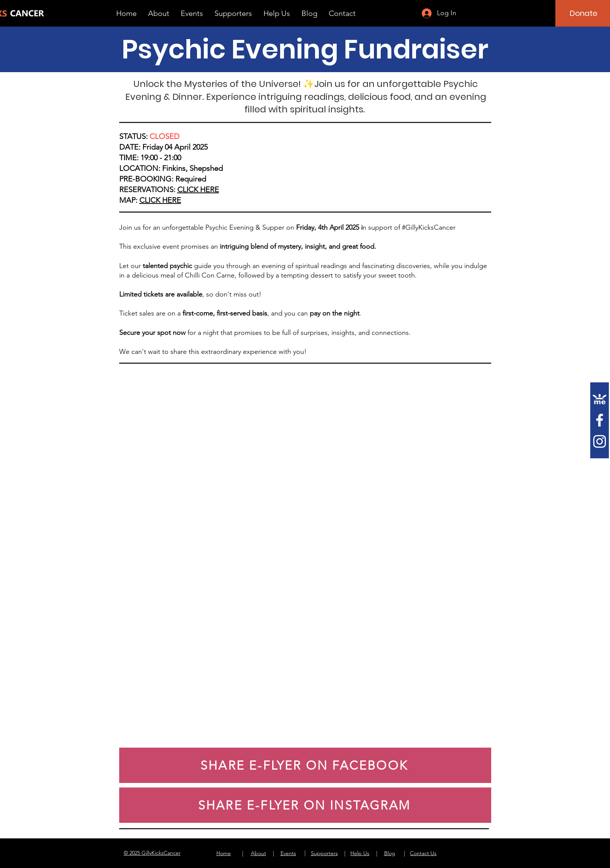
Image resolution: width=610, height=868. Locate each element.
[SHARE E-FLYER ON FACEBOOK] (305, 765)
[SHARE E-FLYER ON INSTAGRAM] (305, 805)
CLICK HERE (198, 189)
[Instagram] (600, 441)
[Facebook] (600, 420)
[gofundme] (600, 399)
